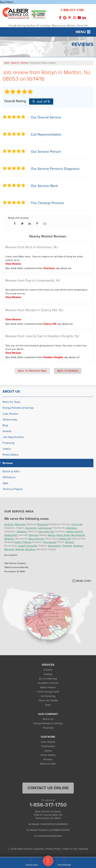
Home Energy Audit (48, 692)
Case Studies (10, 414)
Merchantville (78, 535)
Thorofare (67, 546)
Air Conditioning (48, 679)
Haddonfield (11, 535)
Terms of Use (70, 849)
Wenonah (9, 549)
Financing (8, 443)
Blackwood (43, 524)
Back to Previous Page (32, 371)
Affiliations (9, 477)
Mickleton (9, 539)
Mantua (52, 535)
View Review (13, 264)
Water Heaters (48, 687)
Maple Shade (63, 535)
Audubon (9, 524)
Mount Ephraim (36, 539)
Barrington (20, 524)
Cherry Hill (50, 324)
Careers (48, 670)
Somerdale (32, 546)
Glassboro (22, 531)
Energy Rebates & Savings (18, 408)
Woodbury (31, 549)
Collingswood (45, 528)
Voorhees (49, 268)
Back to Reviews (68, 371)
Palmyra (27, 542)
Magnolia (34, 535)
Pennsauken (50, 542)
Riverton (70, 542)
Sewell (22, 546)
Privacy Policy (53, 849)
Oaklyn (18, 542)
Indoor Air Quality (48, 700)
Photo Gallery (11, 455)
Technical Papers (13, 489)
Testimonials (10, 420)
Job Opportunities (13, 437)
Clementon (31, 528)
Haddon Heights (53, 357)
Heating (48, 674)
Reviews (8, 463)
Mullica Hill (65, 539)
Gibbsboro (71, 528)
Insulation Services (48, 683)
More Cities (84, 581)
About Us (11, 391)
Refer (48, 705)
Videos (7, 449)
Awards (7, 431)
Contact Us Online (48, 788)
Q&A (5, 483)
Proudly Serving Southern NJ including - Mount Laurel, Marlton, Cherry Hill (48, 26)
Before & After (11, 471)
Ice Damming (48, 696)
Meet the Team (11, 402)
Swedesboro (54, 546)
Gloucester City (46, 531)
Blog (5, 425)
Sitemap (84, 849)
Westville (20, 549)
